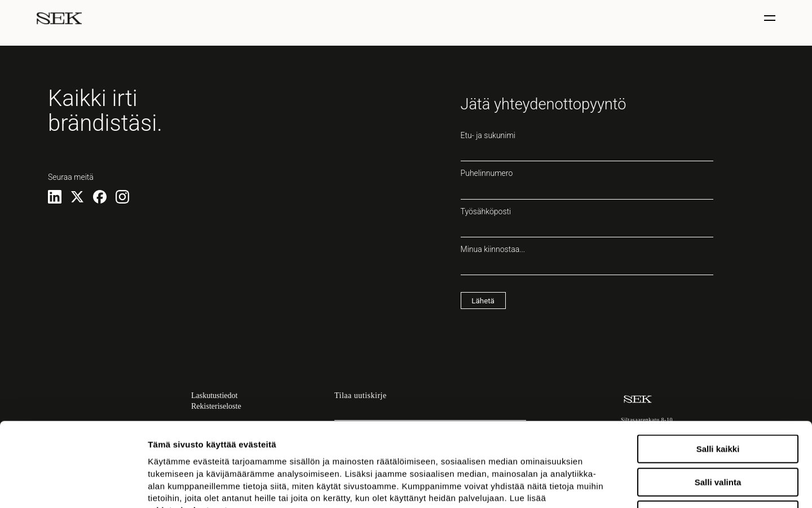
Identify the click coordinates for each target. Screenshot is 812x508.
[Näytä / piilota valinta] (771, 18)
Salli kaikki (718, 370)
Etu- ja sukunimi (587, 146)
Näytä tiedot (603, 486)
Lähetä (483, 301)
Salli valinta (718, 403)
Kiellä (718, 436)
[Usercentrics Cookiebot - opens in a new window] (73, 486)
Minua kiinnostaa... (587, 260)
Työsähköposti (587, 222)
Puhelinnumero (587, 184)
